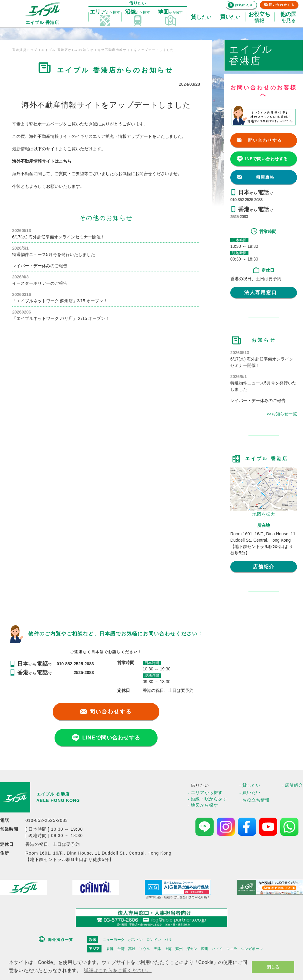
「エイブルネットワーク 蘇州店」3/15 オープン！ (60, 301)
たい (201, 17)
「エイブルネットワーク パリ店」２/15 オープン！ (61, 318)
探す (105, 12)
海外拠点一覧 (61, 940)
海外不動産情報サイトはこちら (42, 161)
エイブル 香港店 (53, 794)
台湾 (121, 949)
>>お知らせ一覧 (282, 414)
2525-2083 (239, 217)
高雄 (132, 949)
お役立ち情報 (256, 800)
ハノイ (217, 949)
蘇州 (179, 949)
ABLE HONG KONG (58, 800)
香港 (110, 949)
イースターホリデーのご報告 (40, 283)
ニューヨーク (114, 940)
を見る (288, 17)
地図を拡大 (264, 514)
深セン (192, 949)
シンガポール (252, 949)
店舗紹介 (264, 567)
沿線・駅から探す (209, 799)
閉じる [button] (273, 967)
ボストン (135, 940)
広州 (205, 949)
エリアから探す (207, 792)
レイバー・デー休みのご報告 (40, 266)
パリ (168, 940)
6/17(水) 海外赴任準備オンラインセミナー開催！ (58, 237)
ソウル (145, 949)
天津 (157, 949)
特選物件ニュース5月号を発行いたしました (54, 254)
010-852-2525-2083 (246, 200)
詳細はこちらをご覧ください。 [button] (118, 970)
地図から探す (205, 805)
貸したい (251, 785)
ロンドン (154, 940)
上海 (168, 949)
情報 (259, 17)
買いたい (251, 792)
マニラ (232, 949)
